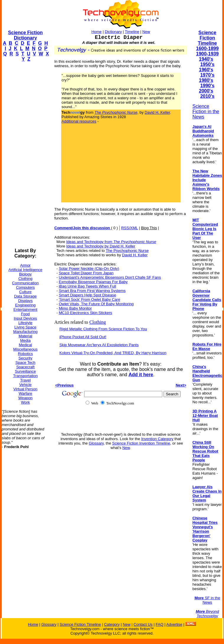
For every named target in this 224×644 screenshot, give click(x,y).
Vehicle (25, 385)
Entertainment (26, 309)
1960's (206, 70)
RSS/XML (129, 228)
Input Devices (26, 318)
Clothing (25, 279)
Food (25, 314)
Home (97, 32)
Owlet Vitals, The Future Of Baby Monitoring (96, 304)
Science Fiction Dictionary (25, 35)
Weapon (25, 398)
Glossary (96, 443)
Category (112, 624)
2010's (207, 96)
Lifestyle (25, 323)
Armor (25, 265)
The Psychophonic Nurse (127, 251)
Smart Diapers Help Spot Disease (87, 295)
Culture (25, 292)
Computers (25, 287)
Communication (25, 283)
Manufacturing (25, 332)
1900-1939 (207, 54)
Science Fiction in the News (206, 112)
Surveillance (26, 371)
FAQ (160, 624)
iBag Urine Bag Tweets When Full (87, 286)
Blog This (149, 228)
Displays (25, 301)
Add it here (141, 375)
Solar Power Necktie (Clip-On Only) (89, 269)
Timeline (132, 32)
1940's (206, 59)
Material (25, 336)
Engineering (25, 305)
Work (25, 402)
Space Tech (25, 363)
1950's (207, 64)
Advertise (174, 624)
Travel (25, 380)
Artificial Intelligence (26, 270)
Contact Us (143, 624)
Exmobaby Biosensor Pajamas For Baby (93, 282)
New (146, 32)
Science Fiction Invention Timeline (141, 443)
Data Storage (26, 296)
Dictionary (113, 32)
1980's (206, 80)
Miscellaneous (25, 349)
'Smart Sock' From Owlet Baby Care (89, 299)
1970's (207, 75)
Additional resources (79, 121)
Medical (26, 345)
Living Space (25, 327)
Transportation (25, 376)
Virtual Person (25, 389)
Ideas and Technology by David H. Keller (101, 246)
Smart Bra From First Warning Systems (92, 291)
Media (25, 340)
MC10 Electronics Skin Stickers (85, 313)
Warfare (25, 393)
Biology (26, 274)
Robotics (26, 354)
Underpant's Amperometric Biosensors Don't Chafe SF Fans (110, 277)
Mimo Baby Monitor (75, 308)
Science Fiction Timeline (207, 38)
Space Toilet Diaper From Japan (86, 273)
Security (26, 358)
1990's (207, 86)
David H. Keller (157, 112)
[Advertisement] (25, 155)
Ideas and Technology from (111, 242)
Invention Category (157, 439)
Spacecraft (25, 367)
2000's (206, 91)
